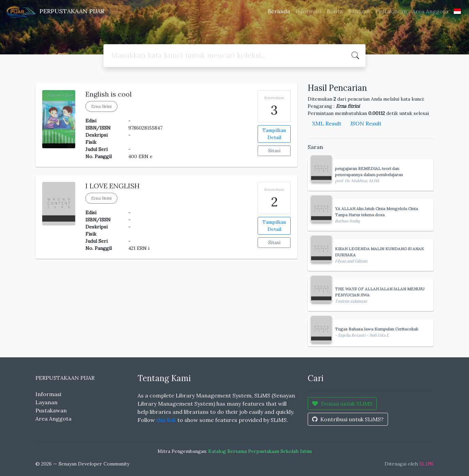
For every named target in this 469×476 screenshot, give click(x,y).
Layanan (46, 402)
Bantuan (359, 11)
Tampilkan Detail (274, 134)
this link (166, 420)
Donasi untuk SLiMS (342, 404)
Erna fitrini (101, 106)
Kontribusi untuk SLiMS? (348, 419)
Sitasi (274, 151)
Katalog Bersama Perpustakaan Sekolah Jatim (260, 451)
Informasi (308, 11)
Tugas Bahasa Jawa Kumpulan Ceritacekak (376, 329)
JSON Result (366, 123)
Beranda (279, 11)
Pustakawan (391, 11)
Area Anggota (430, 11)
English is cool (109, 94)
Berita (335, 11)
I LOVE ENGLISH (112, 186)
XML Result (327, 123)
